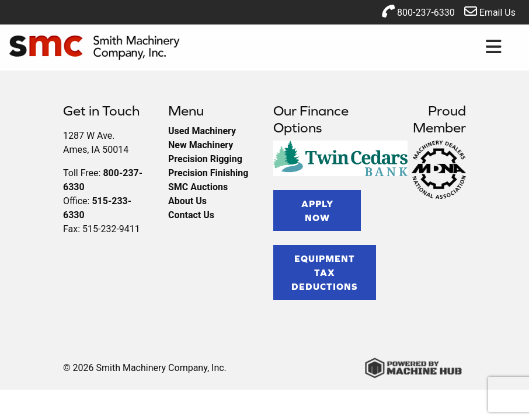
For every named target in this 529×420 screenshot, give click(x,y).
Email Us (490, 11)
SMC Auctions (198, 187)
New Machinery (201, 145)
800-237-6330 (418, 11)
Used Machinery (202, 131)
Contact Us (191, 215)
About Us (187, 201)
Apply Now (317, 211)
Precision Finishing (208, 173)
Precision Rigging (205, 159)
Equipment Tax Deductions (325, 272)
